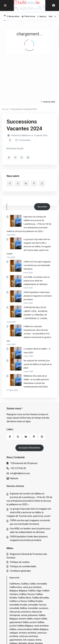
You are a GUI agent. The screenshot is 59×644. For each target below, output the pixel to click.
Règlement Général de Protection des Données (28, 632)
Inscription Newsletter (29, 404)
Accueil (5, 109)
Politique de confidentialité (23, 523)
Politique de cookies (20, 519)
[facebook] (10, 184)
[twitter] (18, 184)
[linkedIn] (26, 184)
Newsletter (42, 207)
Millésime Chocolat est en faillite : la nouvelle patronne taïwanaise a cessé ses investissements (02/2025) (29, 340)
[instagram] (42, 184)
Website (14, 435)
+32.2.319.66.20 (18, 425)
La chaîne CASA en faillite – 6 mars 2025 (30, 316)
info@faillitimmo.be (20, 430)
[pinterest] (34, 184)
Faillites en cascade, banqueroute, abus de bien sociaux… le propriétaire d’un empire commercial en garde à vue (29, 305)
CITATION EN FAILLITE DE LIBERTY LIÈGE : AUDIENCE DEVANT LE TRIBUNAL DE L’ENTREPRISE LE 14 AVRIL (28, 289)
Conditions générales (20, 527)
